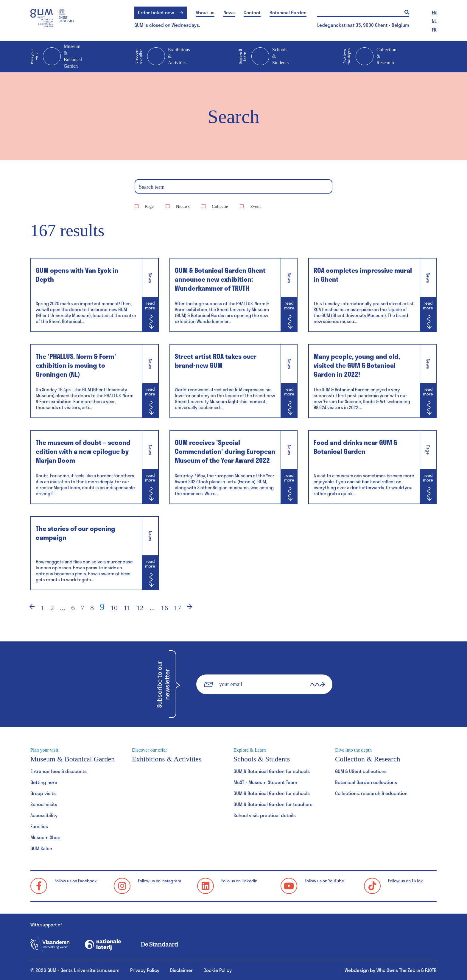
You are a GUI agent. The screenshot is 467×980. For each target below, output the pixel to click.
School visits (44, 804)
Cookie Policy (218, 970)
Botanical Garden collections (366, 782)
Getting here (44, 782)
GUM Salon (41, 848)
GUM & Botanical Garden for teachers (273, 804)
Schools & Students (264, 57)
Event (255, 206)
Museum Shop (45, 837)
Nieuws (183, 206)
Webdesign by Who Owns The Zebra (382, 970)
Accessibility (44, 815)
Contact (252, 13)
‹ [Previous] (28, 608)
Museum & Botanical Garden (56, 56)
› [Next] (194, 608)
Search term (152, 187)
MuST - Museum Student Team (265, 782)
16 (164, 608)
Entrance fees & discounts (59, 771)
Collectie (220, 206)
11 (127, 608)
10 (114, 608)
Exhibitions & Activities (162, 57)
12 (140, 608)
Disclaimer (181, 970)
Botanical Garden (288, 13)
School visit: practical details (265, 815)
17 (178, 608)
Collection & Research (370, 57)
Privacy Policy (145, 970)
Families (39, 826)
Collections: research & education (371, 793)
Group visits (43, 793)
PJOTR (431, 970)
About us (205, 13)
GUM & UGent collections (361, 771)
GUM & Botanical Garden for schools (272, 771)
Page (149, 206)
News (229, 13)
